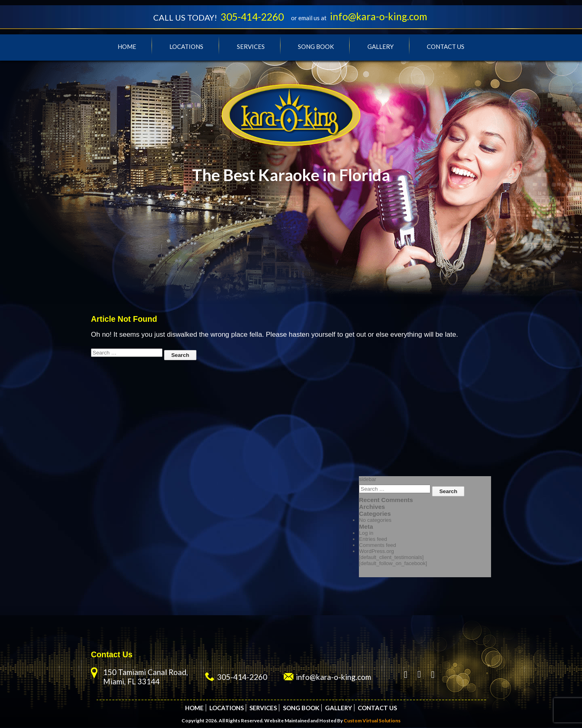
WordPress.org (376, 552)
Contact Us (446, 47)
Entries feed (373, 539)
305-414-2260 (251, 17)
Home (127, 47)
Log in (366, 533)
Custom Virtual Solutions (372, 721)
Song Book (316, 47)
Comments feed (377, 545)
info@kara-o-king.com (381, 17)
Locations (186, 47)
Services (251, 47)
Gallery (381, 47)
